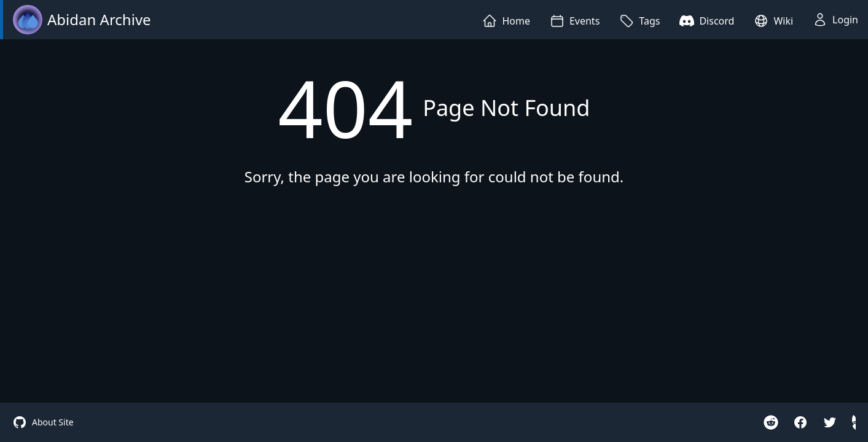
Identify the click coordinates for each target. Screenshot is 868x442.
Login (835, 20)
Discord (707, 21)
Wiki (773, 21)
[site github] (20, 422)
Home (506, 21)
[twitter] (830, 422)
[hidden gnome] (854, 422)
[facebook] (800, 422)
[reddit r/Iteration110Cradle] (771, 422)
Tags (639, 21)
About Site (53, 422)
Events (575, 21)
